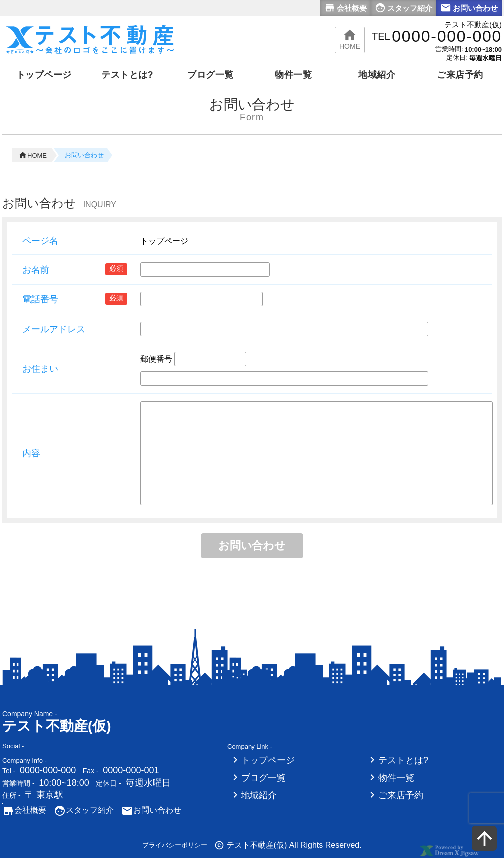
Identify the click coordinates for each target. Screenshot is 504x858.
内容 (31, 453)
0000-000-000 (48, 770)
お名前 (36, 270)
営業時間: (449, 49)
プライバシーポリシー (175, 845)
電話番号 (40, 299)
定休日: (457, 58)
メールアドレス (54, 329)
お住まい (40, 369)
